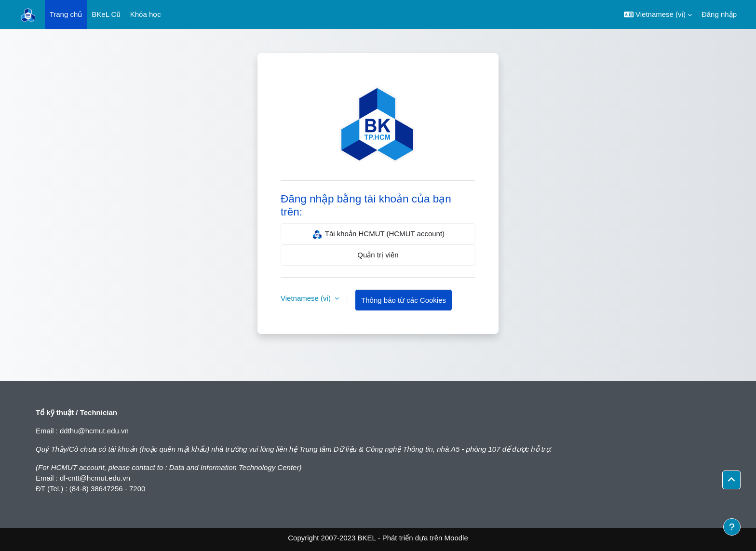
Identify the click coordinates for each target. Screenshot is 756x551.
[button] (658, 14)
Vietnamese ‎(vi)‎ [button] (307, 298)
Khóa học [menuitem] (146, 14)
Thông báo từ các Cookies (404, 300)
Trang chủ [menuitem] (66, 14)
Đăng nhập (719, 14)
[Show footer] (732, 527)
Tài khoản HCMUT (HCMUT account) (378, 234)
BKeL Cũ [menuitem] (106, 14)
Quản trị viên (378, 255)
